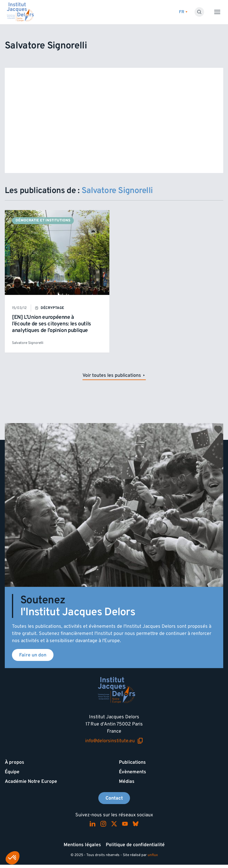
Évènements (133, 772)
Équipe (12, 772)
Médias (127, 781)
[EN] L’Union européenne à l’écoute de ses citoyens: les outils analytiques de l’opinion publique (52, 324)
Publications (132, 762)
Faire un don (33, 655)
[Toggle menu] (217, 12)
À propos (14, 762)
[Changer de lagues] (183, 12)
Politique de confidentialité (135, 845)
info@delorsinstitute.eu (114, 741)
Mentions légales (82, 845)
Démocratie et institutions (43, 220)
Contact (114, 798)
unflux (153, 855)
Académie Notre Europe (31, 781)
